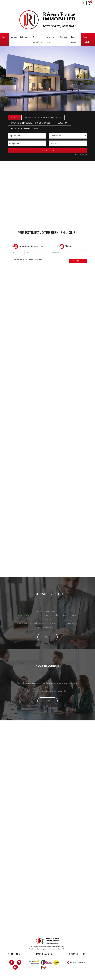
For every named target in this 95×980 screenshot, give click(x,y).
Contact (64, 37)
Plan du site (32, 949)
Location (63, 123)
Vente (15, 117)
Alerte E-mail (51, 39)
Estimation (25, 37)
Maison (66, 246)
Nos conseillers (38, 39)
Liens (59, 949)
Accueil (5, 37)
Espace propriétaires (76, 963)
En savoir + (47, 637)
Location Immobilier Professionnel (31, 123)
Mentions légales (42, 949)
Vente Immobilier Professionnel (43, 117)
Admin (64, 949)
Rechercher (47, 151)
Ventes (14, 37)
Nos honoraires (52, 949)
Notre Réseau (73, 39)
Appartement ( (22, 246)
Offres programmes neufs (26, 128)
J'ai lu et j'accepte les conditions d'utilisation (27, 260)
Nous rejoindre (87, 39)
